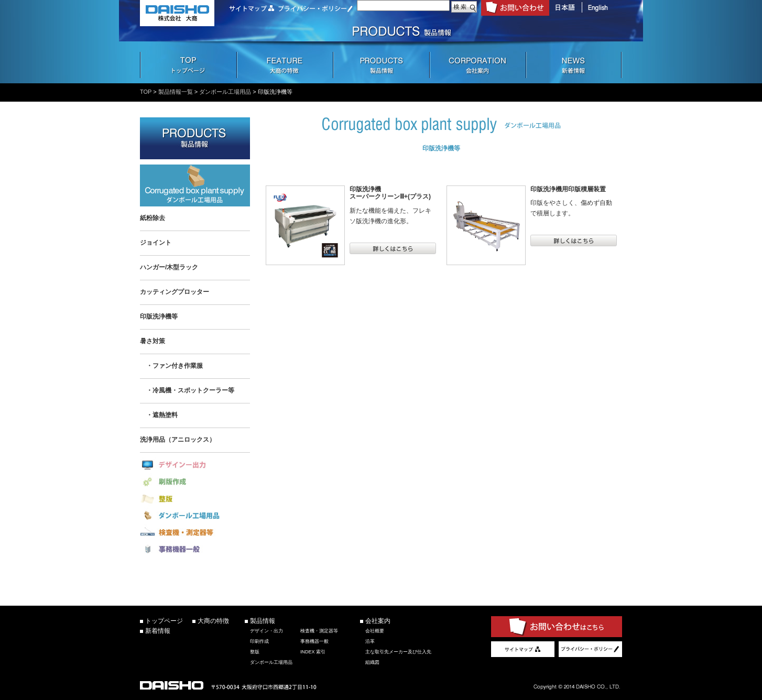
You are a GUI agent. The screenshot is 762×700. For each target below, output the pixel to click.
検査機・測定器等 (319, 631)
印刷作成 (259, 641)
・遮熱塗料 (159, 415)
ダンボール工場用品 (225, 92)
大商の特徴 (213, 621)
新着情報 (158, 631)
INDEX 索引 (313, 652)
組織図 (372, 662)
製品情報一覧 (176, 92)
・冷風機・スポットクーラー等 (187, 390)
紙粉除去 (153, 218)
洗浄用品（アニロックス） (178, 440)
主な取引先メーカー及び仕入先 (398, 652)
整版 (255, 652)
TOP (146, 92)
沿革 (370, 641)
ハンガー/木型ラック (169, 267)
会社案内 (378, 621)
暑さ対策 (153, 341)
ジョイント (156, 243)
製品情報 (263, 621)
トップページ (164, 621)
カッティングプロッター (175, 292)
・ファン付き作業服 (171, 366)
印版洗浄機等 (159, 316)
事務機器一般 (314, 641)
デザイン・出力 (266, 631)
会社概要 (375, 631)
